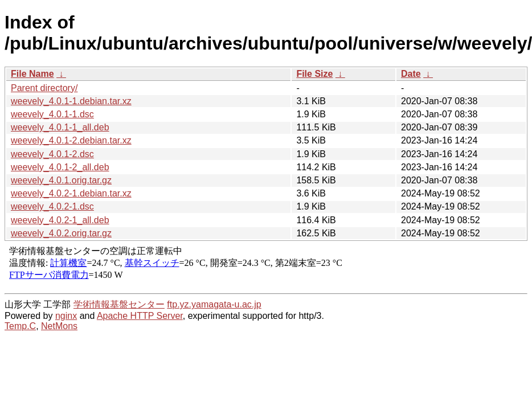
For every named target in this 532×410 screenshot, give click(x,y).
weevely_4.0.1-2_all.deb (60, 167)
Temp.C (20, 326)
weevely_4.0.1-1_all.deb (60, 127)
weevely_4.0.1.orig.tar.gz (61, 180)
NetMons (59, 326)
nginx (66, 316)
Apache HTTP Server (140, 316)
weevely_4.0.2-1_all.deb (60, 220)
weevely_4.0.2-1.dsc (52, 206)
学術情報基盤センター (119, 304)
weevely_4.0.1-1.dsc (52, 114)
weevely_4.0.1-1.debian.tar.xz (71, 101)
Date (411, 74)
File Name (32, 74)
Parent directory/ (44, 88)
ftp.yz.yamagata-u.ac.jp (214, 304)
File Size (314, 74)
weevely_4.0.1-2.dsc (52, 154)
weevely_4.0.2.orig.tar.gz (61, 233)
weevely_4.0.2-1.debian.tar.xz (71, 193)
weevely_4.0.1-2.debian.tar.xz (71, 140)
